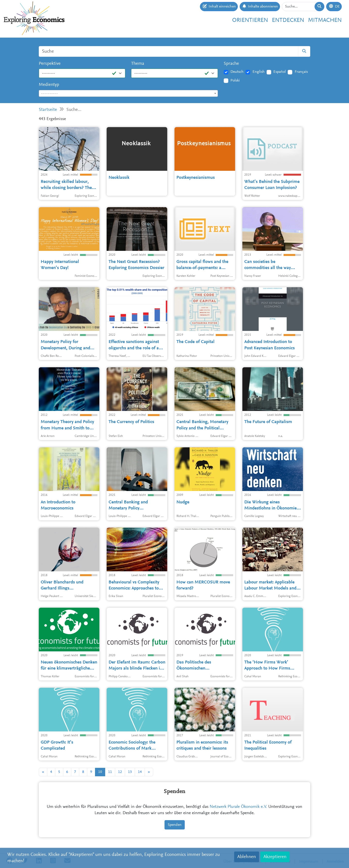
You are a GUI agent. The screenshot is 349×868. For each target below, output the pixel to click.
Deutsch (237, 72)
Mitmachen (325, 20)
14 (140, 772)
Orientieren (250, 20)
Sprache (231, 64)
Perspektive (50, 64)
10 (100, 772)
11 (110, 772)
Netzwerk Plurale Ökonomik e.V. (238, 807)
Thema (138, 64)
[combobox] (128, 93)
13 (130, 772)
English (259, 72)
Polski (235, 81)
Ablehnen (247, 857)
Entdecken (288, 20)
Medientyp (49, 85)
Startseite (48, 110)
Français (301, 72)
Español (280, 72)
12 (120, 772)
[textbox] (128, 94)
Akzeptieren (275, 857)
